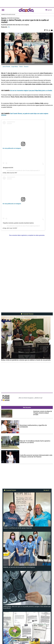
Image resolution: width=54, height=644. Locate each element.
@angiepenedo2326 (8, 168)
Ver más (46, 490)
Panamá (26, 67)
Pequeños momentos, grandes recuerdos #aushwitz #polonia (18, 223)
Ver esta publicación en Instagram (12, 148)
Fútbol (21, 67)
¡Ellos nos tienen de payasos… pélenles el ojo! (31, 398)
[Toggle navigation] (3, 10)
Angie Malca (15, 67)
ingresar (49, 10)
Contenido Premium (27, 314)
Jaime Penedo (6, 67)
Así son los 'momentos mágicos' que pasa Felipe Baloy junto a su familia (31, 91)
